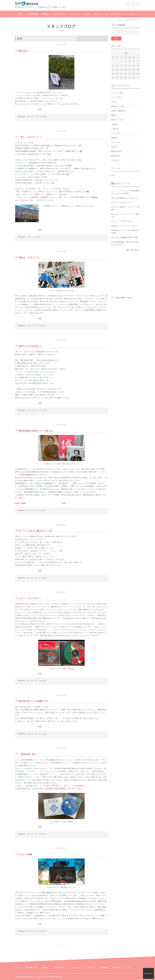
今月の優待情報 (32, 14)
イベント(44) (116, 97)
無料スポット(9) (117, 120)
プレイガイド (75, 14)
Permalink (22, 117)
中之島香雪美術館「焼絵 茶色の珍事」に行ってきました (125, 243)
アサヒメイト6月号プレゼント (122, 203)
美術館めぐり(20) (118, 106)
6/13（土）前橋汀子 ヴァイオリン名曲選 (125, 208)
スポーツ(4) (116, 142)
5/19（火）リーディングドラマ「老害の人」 (125, 215)
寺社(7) (114, 102)
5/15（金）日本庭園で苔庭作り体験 (124, 238)
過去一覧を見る (132, 250)
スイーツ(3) (116, 133)
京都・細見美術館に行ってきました (124, 198)
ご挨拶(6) (115, 124)
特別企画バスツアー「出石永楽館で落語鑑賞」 (125, 232)
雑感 (40, 109)
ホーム (121, 20)
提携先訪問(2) (116, 151)
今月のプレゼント (59, 14)
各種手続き (117, 967)
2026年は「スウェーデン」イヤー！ (125, 226)
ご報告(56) (115, 129)
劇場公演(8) (116, 156)
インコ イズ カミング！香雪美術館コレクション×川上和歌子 (125, 192)
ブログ (128, 967)
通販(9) (114, 115)
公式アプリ (97, 14)
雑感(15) (114, 138)
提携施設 (45, 14)
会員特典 (104, 967)
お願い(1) (115, 147)
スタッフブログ (129, 14)
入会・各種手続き (112, 14)
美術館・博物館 (20, 503)
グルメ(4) (115, 160)
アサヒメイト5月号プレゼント (122, 221)
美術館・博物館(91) (119, 111)
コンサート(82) (117, 93)
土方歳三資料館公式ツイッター (31, 475)
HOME (20, 14)
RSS (113, 176)
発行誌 (87, 14)
